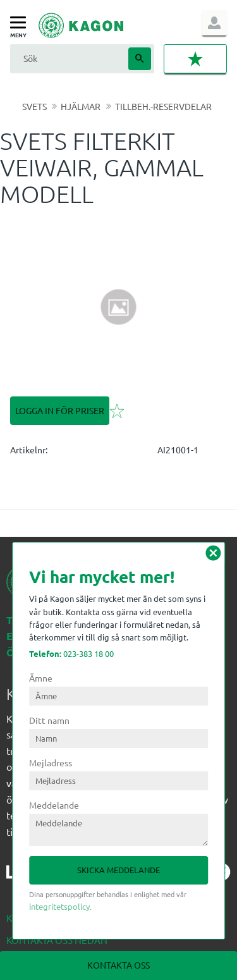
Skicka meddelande (118, 870)
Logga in (214, 23)
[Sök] (140, 59)
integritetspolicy (59, 906)
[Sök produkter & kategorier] (68, 58)
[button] (21, 23)
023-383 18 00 (71, 653)
